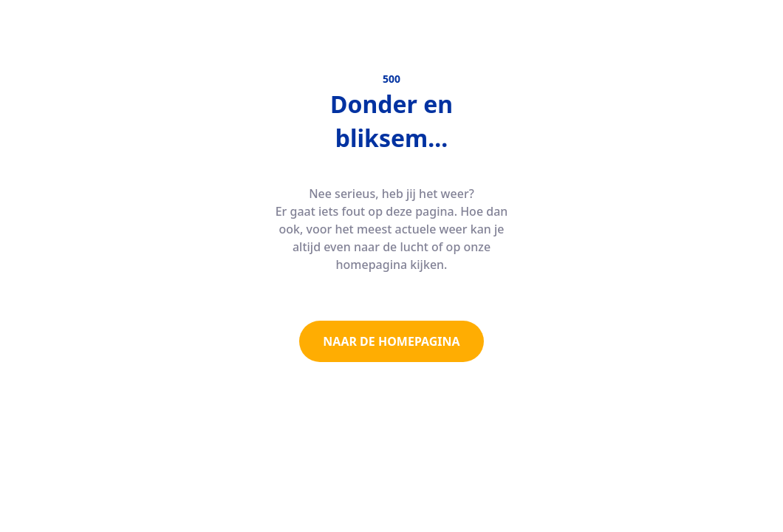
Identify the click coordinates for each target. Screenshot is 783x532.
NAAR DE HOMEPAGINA (391, 341)
